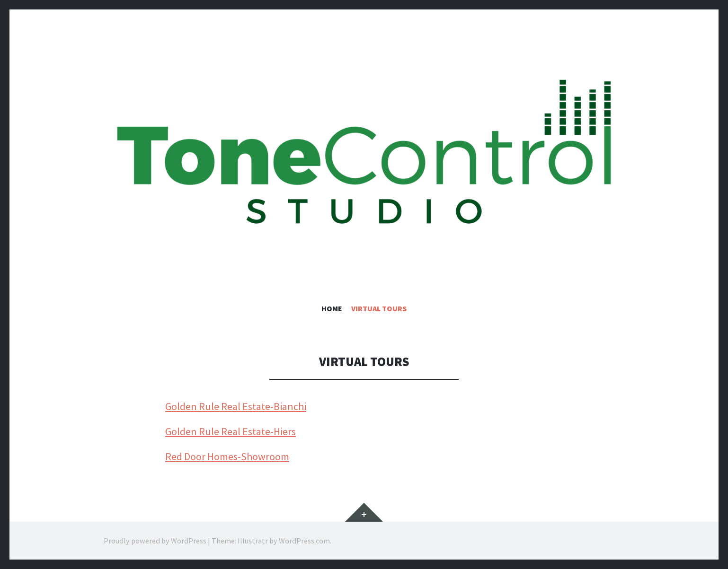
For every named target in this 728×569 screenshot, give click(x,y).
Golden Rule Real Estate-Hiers (231, 431)
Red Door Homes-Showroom (227, 456)
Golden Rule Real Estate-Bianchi (236, 406)
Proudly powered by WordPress (155, 541)
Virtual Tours (379, 308)
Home (332, 308)
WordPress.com (304, 541)
